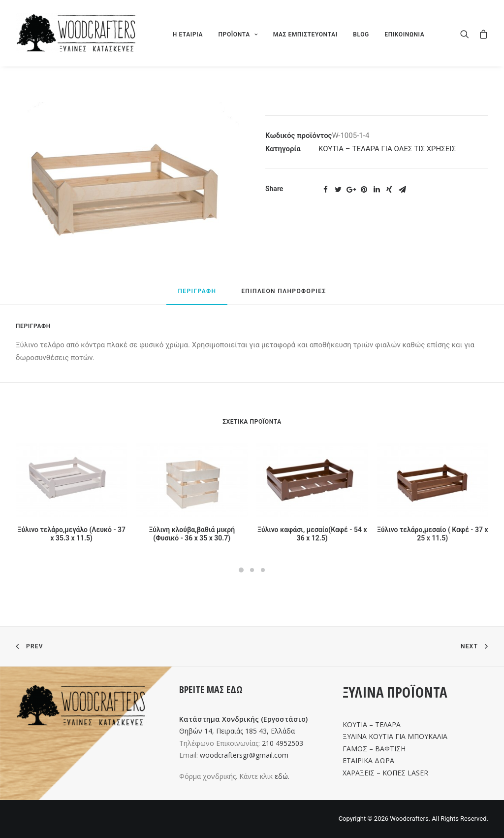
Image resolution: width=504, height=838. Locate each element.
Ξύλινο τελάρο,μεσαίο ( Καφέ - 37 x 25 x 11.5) (433, 534)
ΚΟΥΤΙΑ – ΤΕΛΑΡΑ (372, 724)
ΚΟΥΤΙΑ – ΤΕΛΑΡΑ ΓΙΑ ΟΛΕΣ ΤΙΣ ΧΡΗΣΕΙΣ (387, 149)
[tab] (197, 296)
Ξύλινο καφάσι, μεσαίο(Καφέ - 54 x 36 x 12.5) (312, 534)
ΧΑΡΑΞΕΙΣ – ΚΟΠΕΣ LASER (385, 773)
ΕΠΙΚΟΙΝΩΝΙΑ (404, 34)
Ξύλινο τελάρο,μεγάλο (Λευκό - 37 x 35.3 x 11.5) (72, 534)
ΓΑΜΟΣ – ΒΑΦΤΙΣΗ (374, 749)
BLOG (361, 34)
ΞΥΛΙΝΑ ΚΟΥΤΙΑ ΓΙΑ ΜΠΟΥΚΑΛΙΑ (395, 736)
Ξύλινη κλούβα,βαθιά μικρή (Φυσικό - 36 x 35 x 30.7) (192, 534)
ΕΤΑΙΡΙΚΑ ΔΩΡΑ (368, 760)
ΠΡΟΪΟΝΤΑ (238, 34)
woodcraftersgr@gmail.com (244, 755)
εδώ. (282, 776)
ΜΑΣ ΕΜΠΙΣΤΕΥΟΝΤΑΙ (305, 34)
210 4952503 (283, 743)
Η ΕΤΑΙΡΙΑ (188, 34)
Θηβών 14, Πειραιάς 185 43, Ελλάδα (237, 731)
